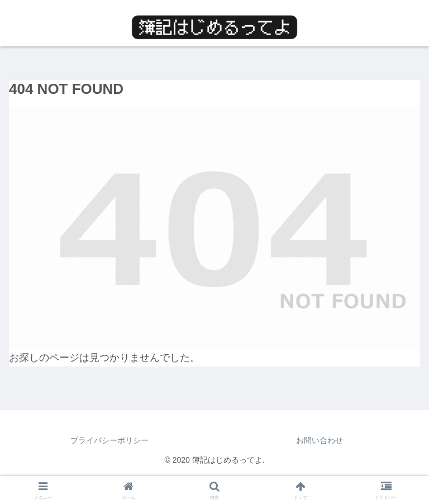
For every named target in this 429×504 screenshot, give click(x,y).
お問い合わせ (320, 440)
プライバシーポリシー (109, 440)
